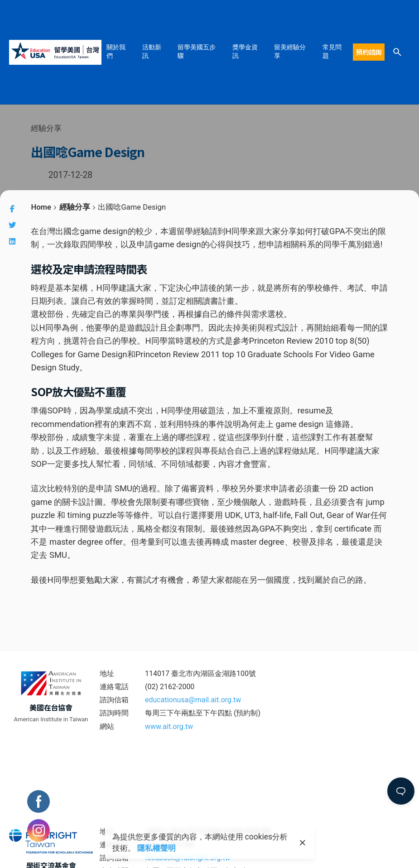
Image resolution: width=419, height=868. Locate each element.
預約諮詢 (369, 52)
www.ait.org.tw (169, 727)
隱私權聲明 (157, 848)
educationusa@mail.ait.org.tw (193, 700)
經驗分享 (46, 128)
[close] (303, 843)
